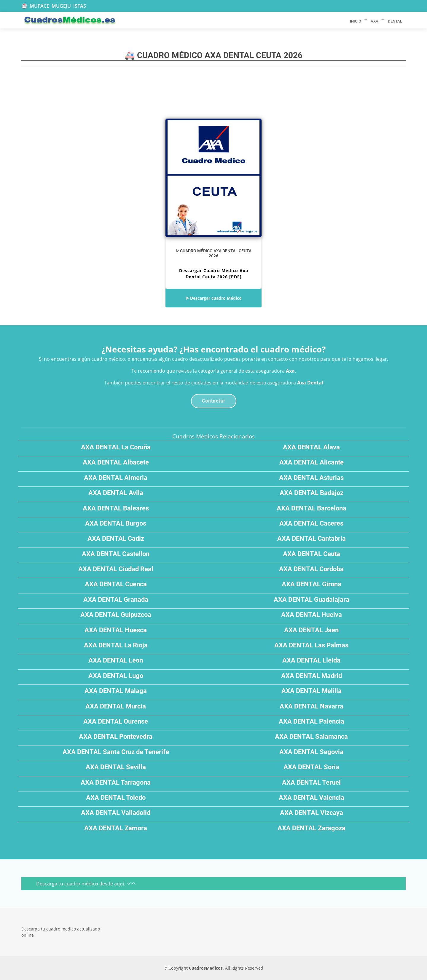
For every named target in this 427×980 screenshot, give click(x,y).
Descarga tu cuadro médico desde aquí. (86, 884)
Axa (290, 371)
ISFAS (80, 6)
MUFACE (39, 6)
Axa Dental (310, 383)
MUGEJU (61, 6)
